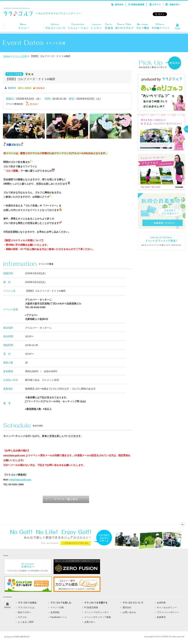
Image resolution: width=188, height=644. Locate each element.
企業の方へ (90, 622)
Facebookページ (59, 617)
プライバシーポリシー (168, 612)
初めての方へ (25, 612)
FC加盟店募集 (91, 607)
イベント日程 (20, 56)
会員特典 (161, 603)
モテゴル (22, 617)
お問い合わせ (129, 612)
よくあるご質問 (26, 622)
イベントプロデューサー (97, 612)
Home (7, 56)
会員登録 (55, 612)
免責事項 (161, 617)
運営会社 (127, 607)
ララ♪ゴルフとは (26, 607)
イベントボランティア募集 (98, 617)
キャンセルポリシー (167, 607)
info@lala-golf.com (20, 480)
